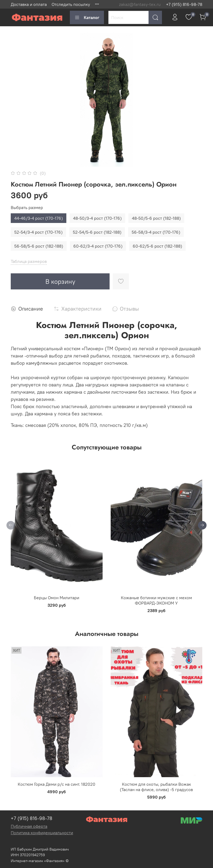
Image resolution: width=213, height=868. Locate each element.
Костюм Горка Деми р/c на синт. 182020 (57, 784)
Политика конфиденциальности (42, 833)
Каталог (87, 17)
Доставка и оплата (29, 4)
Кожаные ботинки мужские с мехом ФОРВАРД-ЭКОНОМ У (156, 600)
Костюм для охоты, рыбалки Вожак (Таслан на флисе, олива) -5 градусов (156, 787)
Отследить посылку (71, 4)
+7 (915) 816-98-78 (184, 4)
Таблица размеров (29, 261)
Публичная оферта (29, 826)
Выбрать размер (27, 208)
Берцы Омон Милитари (57, 598)
